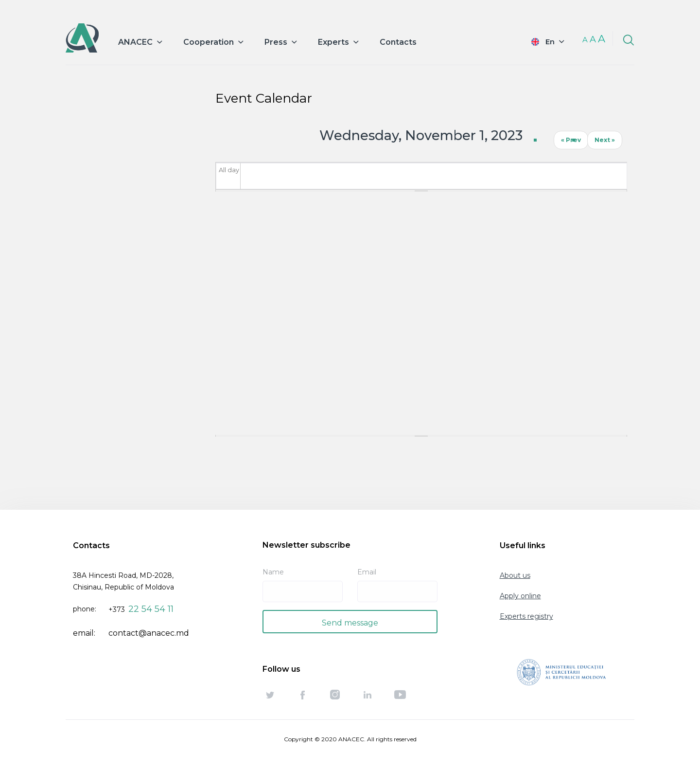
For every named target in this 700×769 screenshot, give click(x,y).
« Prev (571, 140)
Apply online (520, 596)
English (541, 42)
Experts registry (526, 616)
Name (273, 572)
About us (515, 575)
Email (367, 572)
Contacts (398, 42)
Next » (605, 140)
